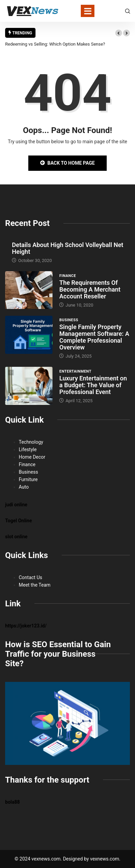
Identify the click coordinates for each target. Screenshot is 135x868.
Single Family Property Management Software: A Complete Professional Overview (94, 337)
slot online (16, 537)
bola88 (12, 802)
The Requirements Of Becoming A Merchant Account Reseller (90, 289)
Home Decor (32, 457)
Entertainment (75, 371)
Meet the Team (35, 585)
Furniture (28, 479)
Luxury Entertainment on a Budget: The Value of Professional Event (93, 385)
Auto (24, 487)
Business (69, 320)
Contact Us (31, 577)
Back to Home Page (67, 163)
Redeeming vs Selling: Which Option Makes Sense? (55, 44)
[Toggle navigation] (88, 11)
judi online (16, 505)
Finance (68, 276)
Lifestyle (28, 449)
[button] (119, 33)
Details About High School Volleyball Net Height (68, 248)
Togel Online (18, 521)
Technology (31, 442)
